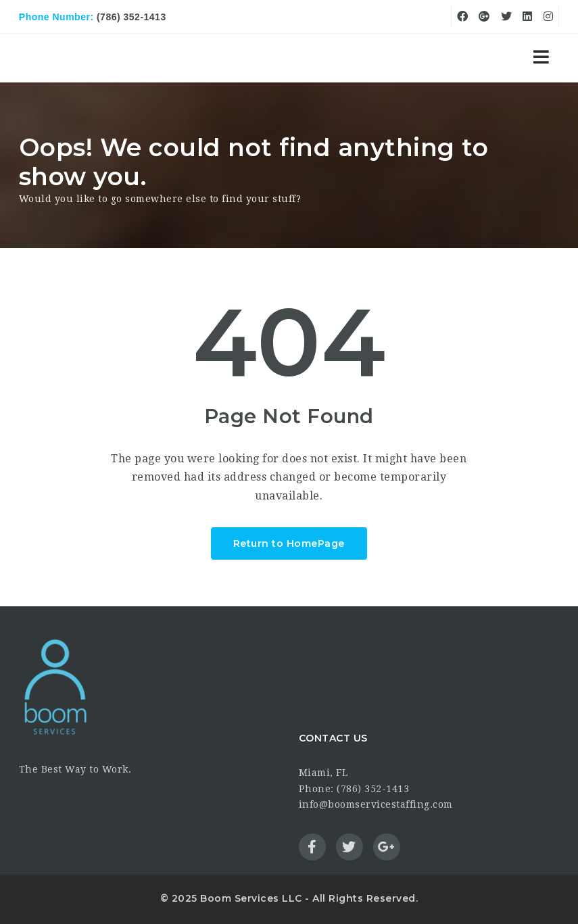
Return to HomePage (289, 543)
